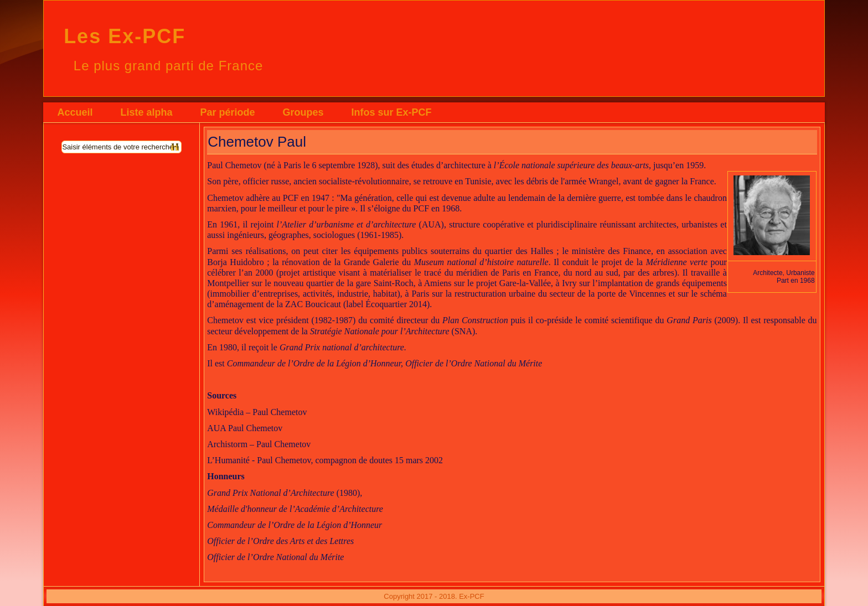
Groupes (303, 112)
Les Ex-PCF (125, 36)
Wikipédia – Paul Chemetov (257, 412)
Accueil (75, 112)
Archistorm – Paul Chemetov (259, 444)
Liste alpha (146, 112)
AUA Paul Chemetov (245, 428)
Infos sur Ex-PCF (391, 112)
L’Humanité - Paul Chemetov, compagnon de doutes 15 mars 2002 (325, 460)
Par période (227, 112)
